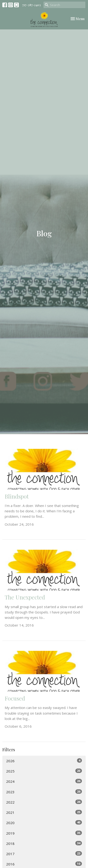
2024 (44, 781)
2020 (44, 823)
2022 (44, 802)
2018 (44, 843)
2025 (44, 771)
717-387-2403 (32, 5)
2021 (44, 812)
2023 (44, 792)
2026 (44, 761)
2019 (44, 833)
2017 (44, 854)
